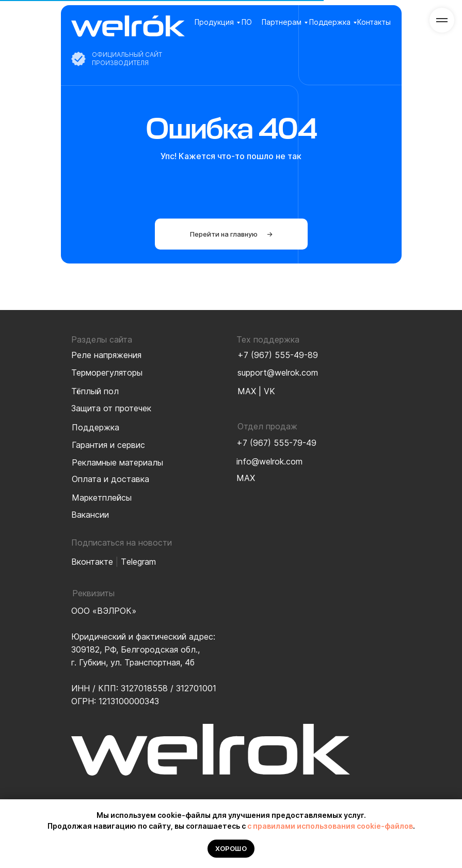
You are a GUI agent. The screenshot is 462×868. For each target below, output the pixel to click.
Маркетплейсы (102, 498)
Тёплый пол (95, 391)
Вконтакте (92, 562)
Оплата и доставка (110, 479)
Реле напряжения (106, 355)
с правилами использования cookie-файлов (330, 826)
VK (269, 391)
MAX (247, 391)
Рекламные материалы (117, 462)
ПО (247, 22)
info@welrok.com (269, 461)
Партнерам (282, 22)
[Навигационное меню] (442, 20)
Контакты (374, 22)
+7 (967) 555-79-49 (276, 443)
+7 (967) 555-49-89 (278, 355)
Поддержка (330, 22)
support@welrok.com (278, 373)
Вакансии (90, 515)
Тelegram (138, 562)
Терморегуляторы (107, 373)
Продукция (214, 22)
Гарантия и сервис (108, 445)
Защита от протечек (111, 408)
